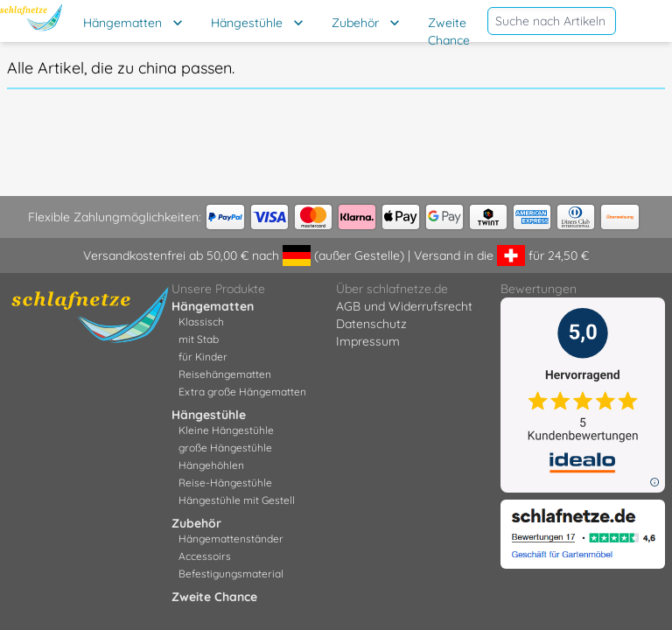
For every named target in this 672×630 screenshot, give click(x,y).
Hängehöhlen (211, 465)
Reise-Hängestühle (225, 483)
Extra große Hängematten (242, 392)
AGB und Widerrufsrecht (404, 306)
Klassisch (201, 322)
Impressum (368, 341)
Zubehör (355, 23)
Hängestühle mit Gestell (237, 500)
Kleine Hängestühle (226, 430)
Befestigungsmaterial (231, 574)
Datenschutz (371, 324)
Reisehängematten (225, 374)
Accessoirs (205, 556)
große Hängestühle (225, 448)
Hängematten (122, 23)
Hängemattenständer (231, 539)
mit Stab (199, 339)
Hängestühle (247, 23)
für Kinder (203, 357)
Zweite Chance (449, 31)
